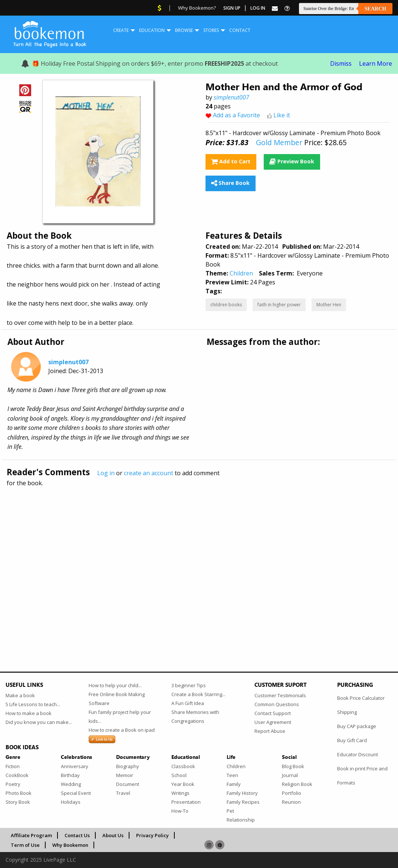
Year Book (183, 784)
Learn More (376, 63)
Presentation (186, 802)
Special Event (76, 793)
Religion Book (297, 784)
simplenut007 (231, 97)
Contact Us (77, 835)
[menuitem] (121, 30)
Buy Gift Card (352, 740)
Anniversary (75, 766)
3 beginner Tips (189, 685)
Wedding (71, 784)
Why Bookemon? (197, 8)
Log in (106, 473)
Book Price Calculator (361, 698)
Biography (128, 766)
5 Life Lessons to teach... (33, 704)
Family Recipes (243, 802)
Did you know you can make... (39, 722)
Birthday (70, 775)
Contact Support (273, 713)
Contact (240, 30)
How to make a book (29, 713)
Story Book (18, 802)
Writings (180, 793)
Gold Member (279, 142)
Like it (282, 115)
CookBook (17, 775)
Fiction (13, 766)
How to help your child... (115, 685)
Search (375, 9)
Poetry (13, 784)
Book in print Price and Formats (362, 776)
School (179, 775)
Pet (230, 811)
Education (152, 30)
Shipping (347, 712)
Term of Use (25, 845)
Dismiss (341, 63)
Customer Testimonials (280, 695)
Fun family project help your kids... (120, 717)
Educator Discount (358, 754)
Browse (184, 30)
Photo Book (19, 793)
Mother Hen (329, 305)
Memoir (125, 775)
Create (121, 30)
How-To (180, 811)
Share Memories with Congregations (195, 717)
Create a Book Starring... (198, 694)
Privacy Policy (152, 835)
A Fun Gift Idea (188, 703)
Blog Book (293, 766)
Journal (290, 775)
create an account (149, 473)
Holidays (71, 802)
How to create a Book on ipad (122, 730)
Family (234, 784)
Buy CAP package (357, 726)
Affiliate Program (31, 835)
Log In (258, 8)
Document (128, 784)
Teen (232, 775)
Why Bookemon (70, 845)
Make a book (20, 695)
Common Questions (277, 704)
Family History (242, 793)
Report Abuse (270, 731)
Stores (211, 30)
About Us (113, 835)
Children (241, 273)
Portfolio (292, 793)
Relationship (241, 820)
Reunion (291, 802)
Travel (123, 793)
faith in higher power (279, 305)
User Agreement (273, 722)
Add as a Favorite (236, 115)
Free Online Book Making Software (117, 699)
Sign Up (232, 8)
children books (226, 305)
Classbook (183, 766)
